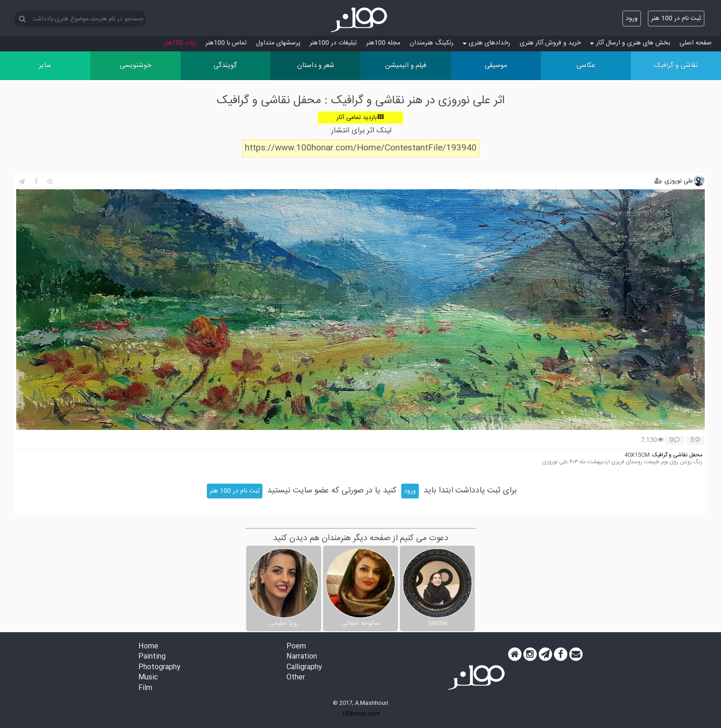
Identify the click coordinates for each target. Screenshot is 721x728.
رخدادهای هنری (487, 43)
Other (296, 678)
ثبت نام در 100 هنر (676, 19)
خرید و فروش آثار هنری (550, 43)
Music (148, 678)
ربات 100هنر (180, 43)
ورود (632, 19)
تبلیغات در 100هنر (333, 43)
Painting (152, 657)
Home (148, 647)
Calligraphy (304, 668)
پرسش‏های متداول (278, 43)
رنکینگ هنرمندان (432, 43)
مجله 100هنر (383, 43)
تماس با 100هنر (226, 43)
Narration (302, 657)
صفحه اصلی (696, 43)
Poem (296, 647)
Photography (159, 668)
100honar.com (361, 714)
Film (145, 688)
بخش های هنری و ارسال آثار (630, 43)
